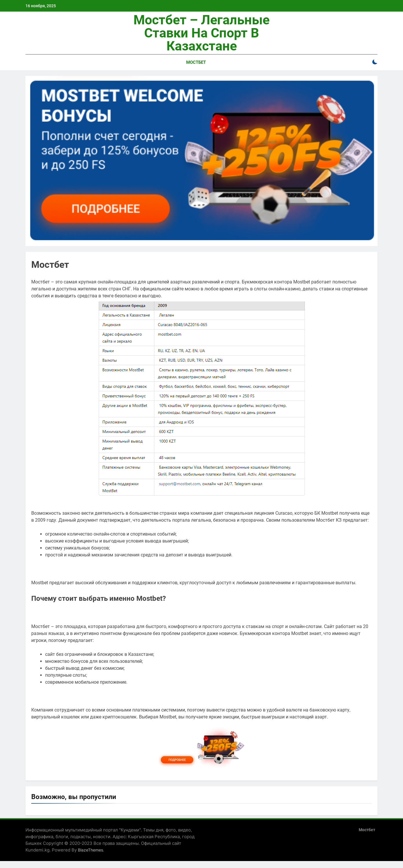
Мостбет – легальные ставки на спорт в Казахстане (201, 33)
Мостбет (196, 62)
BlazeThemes (90, 850)
